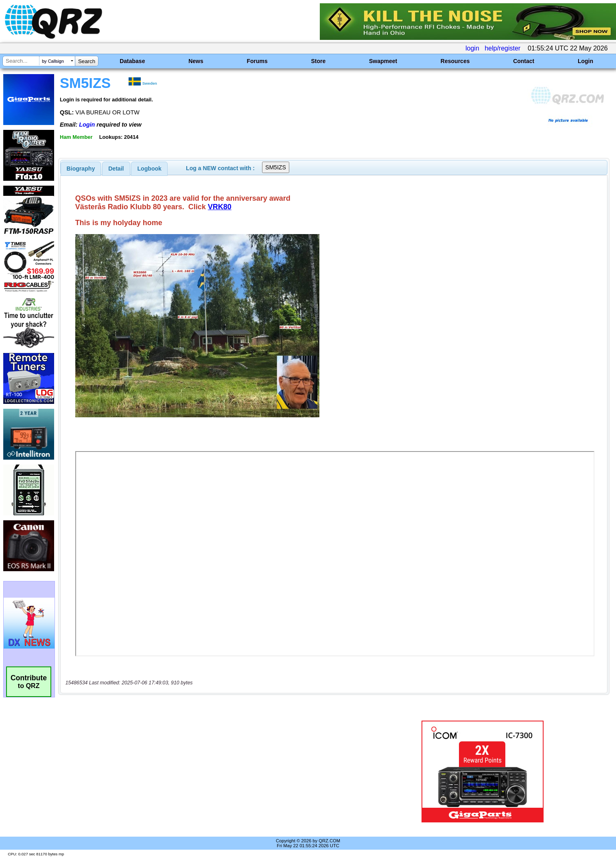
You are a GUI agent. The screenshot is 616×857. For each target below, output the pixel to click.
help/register (502, 48)
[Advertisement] (213, 772)
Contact (524, 61)
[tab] (81, 169)
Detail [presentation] (116, 169)
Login (585, 61)
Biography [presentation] (81, 169)
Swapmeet (383, 61)
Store (318, 61)
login (472, 48)
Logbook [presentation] (150, 169)
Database (132, 61)
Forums (257, 61)
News (196, 61)
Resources (455, 61)
